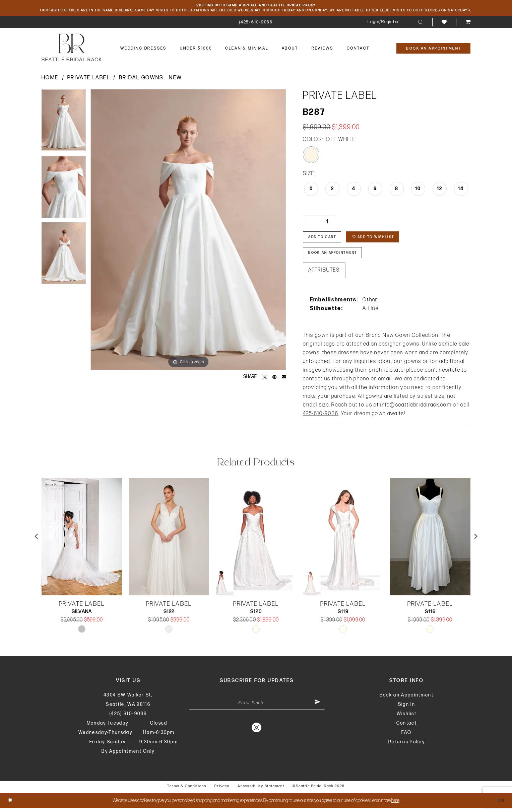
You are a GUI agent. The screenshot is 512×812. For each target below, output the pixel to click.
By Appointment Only (128, 755)
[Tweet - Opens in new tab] (265, 378)
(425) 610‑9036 (128, 718)
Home (50, 79)
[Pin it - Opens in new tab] (274, 378)
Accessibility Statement (261, 790)
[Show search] (421, 23)
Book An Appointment (337, 256)
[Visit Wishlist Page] (444, 23)
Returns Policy (407, 746)
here (395, 804)
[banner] (72, 48)
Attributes (324, 274)
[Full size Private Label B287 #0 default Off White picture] (188, 231)
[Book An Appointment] (433, 49)
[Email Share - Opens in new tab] (284, 378)
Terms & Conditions (187, 790)
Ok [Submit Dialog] (500, 804)
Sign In (407, 708)
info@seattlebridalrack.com (416, 409)
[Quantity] (319, 223)
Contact (407, 727)
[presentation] (82, 541)
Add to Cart (325, 239)
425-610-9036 (321, 418)
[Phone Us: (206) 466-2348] (256, 23)
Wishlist (407, 718)
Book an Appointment (407, 699)
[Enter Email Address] (257, 708)
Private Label (89, 79)
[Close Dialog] (11, 804)
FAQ (406, 736)
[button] (383, 23)
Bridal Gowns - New (150, 79)
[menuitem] (256, 23)
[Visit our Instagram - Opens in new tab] (257, 733)
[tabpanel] (64, 123)
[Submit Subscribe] (317, 708)
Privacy (222, 790)
